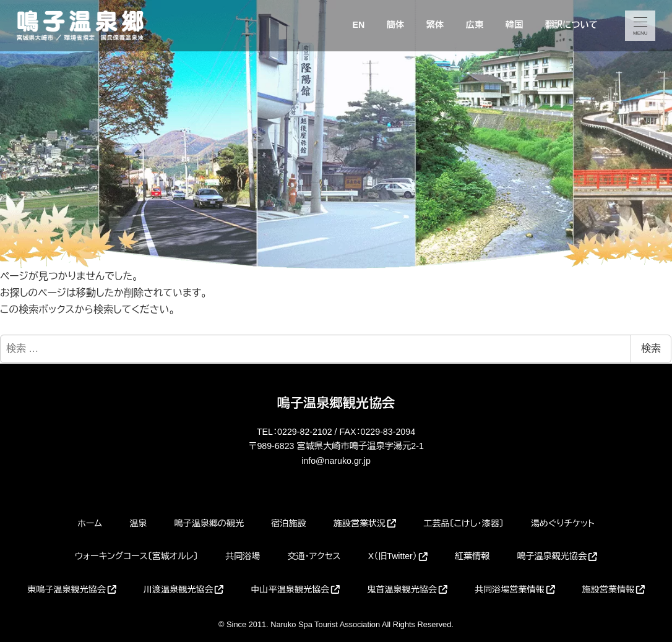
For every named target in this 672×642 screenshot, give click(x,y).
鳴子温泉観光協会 (557, 556)
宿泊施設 (288, 523)
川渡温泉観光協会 (184, 589)
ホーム (90, 523)
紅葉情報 (472, 556)
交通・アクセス (314, 556)
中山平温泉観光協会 (295, 589)
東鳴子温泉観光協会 (72, 589)
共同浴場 (243, 556)
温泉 (138, 523)
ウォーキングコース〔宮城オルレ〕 (136, 556)
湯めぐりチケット (563, 523)
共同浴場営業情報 (515, 589)
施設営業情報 (614, 589)
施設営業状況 (365, 523)
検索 (651, 349)
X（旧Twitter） (398, 556)
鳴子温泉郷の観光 (209, 523)
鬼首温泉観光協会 (407, 589)
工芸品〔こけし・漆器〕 (463, 523)
